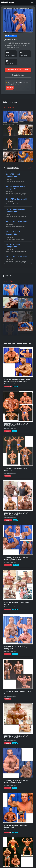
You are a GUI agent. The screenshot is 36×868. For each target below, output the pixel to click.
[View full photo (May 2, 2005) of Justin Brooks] (26, 130)
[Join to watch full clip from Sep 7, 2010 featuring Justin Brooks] (10, 328)
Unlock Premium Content (18, 70)
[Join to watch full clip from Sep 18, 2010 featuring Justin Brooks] (10, 315)
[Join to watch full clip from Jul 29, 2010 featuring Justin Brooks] (26, 292)
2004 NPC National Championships (13, 175)
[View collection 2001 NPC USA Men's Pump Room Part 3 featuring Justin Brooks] (18, 591)
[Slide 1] (9, 30)
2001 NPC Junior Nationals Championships (16, 210)
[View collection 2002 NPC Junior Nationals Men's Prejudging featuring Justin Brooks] (18, 457)
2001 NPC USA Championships (17, 199)
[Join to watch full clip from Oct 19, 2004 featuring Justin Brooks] (26, 303)
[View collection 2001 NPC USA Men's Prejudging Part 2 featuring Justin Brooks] (18, 680)
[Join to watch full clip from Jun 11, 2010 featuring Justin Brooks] (10, 305)
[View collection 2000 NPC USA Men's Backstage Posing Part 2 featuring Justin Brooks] (18, 814)
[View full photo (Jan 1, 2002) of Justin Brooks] (26, 117)
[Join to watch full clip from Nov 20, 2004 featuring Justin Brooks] (10, 291)
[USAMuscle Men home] (7, 2)
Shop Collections (18, 75)
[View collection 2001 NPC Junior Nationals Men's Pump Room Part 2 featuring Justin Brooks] (18, 725)
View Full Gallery (9, 107)
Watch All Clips (8, 281)
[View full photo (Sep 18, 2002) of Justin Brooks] (10, 117)
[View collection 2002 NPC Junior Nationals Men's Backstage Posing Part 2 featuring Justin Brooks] (18, 546)
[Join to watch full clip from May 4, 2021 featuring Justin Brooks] (26, 315)
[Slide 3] (14, 30)
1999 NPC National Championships (13, 233)
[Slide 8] (27, 30)
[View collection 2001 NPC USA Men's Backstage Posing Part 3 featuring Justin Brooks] (18, 635)
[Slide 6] (22, 30)
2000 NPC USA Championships (17, 222)
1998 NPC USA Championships (17, 257)
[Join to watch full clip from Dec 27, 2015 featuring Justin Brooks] (26, 328)
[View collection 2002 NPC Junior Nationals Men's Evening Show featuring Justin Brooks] (18, 412)
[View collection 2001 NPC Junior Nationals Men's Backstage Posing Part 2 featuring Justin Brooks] (18, 769)
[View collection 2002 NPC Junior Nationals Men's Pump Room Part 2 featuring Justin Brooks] (18, 502)
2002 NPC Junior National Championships (15, 188)
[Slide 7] (25, 30)
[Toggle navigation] (32, 2)
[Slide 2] (11, 30)
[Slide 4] (17, 30)
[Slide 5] (19, 30)
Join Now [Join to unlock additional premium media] (10, 88)
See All (29, 168)
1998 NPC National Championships (13, 245)
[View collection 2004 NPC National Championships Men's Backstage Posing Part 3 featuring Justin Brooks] (18, 368)
